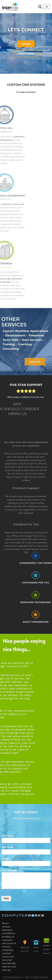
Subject (7, 859)
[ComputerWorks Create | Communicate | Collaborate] (10, 7)
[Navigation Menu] (47, 7)
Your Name (8, 836)
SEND (6, 899)
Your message (10, 870)
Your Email (8, 847)
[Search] (40, 7)
